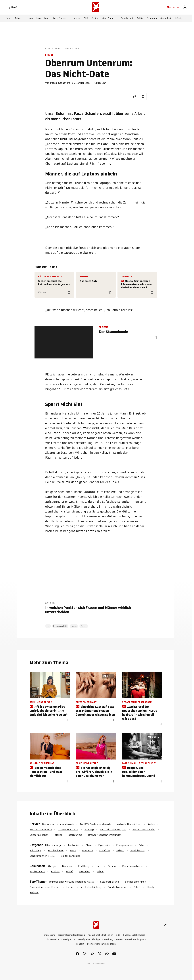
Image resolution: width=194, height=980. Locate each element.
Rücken (55, 871)
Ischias (70, 887)
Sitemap (89, 829)
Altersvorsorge (53, 845)
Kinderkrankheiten (133, 866)
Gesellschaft (127, 19)
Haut (99, 866)
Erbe (141, 845)
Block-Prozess (59, 19)
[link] (185, 7)
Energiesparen (124, 845)
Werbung (109, 939)
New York (88, 850)
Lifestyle (180, 19)
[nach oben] (166, 925)
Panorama (152, 19)
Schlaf (69, 871)
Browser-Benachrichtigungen (105, 835)
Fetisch (84, 626)
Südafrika (105, 850)
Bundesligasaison (117, 887)
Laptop (74, 626)
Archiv (151, 824)
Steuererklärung (110, 882)
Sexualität (85, 871)
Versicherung (138, 850)
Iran (31, 19)
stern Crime (108, 19)
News (9, 19)
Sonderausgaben (39, 835)
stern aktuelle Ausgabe (113, 829)
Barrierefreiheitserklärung (71, 935)
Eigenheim (104, 845)
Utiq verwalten (53, 939)
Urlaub (120, 850)
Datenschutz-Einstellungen (130, 939)
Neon (47, 48)
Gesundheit (166, 19)
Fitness (112, 866)
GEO (86, 19)
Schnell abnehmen (136, 882)
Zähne (100, 871)
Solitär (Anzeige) (70, 856)
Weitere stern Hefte (144, 829)
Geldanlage (36, 850)
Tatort (137, 887)
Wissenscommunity (41, 829)
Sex (48, 626)
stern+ (77, 19)
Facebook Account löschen (45, 887)
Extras (18, 19)
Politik (140, 19)
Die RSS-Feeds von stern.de (95, 824)
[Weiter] (186, 19)
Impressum (49, 935)
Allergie (52, 866)
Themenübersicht (68, 829)
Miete (73, 850)
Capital (95, 19)
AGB (118, 935)
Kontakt (80, 944)
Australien (74, 845)
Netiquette (69, 939)
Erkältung (84, 866)
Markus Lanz (43, 19)
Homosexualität (60, 626)
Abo (173, 7)
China (89, 845)
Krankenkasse (56, 850)
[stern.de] (96, 7)
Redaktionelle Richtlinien (100, 935)
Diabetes (67, 866)
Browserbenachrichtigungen (101, 944)
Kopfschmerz (37, 871)
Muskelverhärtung (91, 887)
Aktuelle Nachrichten (129, 824)
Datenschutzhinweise (134, 935)
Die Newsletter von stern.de (58, 824)
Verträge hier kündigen (89, 939)
